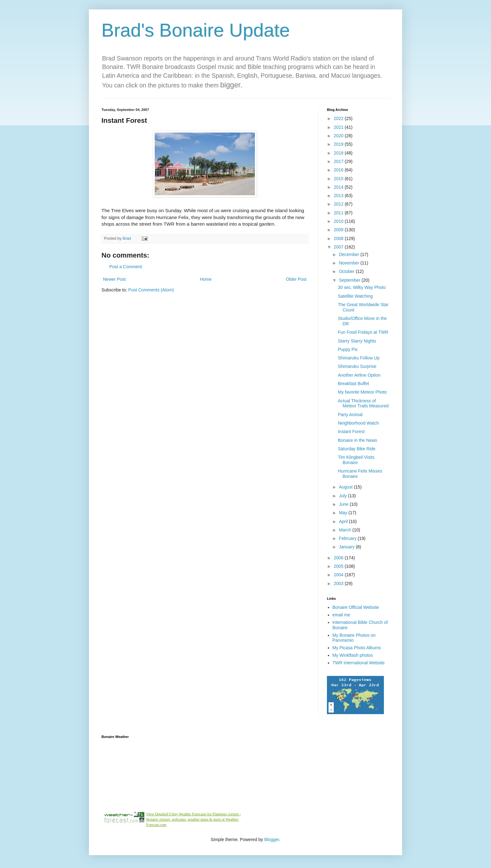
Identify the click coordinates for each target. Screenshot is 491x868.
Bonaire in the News (357, 440)
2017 (339, 161)
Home (206, 279)
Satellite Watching (355, 296)
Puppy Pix (348, 349)
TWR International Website (359, 663)
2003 (339, 583)
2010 (339, 221)
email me (341, 615)
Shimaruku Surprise (357, 366)
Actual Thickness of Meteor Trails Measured (363, 403)
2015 (339, 179)
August (346, 487)
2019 (339, 144)
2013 (339, 196)
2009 (339, 230)
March (346, 530)
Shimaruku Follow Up (359, 358)
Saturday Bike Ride (357, 449)
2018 (339, 153)
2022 (339, 118)
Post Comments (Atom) (151, 290)
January (347, 547)
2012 (339, 204)
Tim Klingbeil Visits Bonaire (356, 460)
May (344, 513)
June (344, 504)
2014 (339, 187)
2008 (339, 238)
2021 (339, 127)
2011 (339, 213)
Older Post (296, 279)
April (344, 521)
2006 (339, 558)
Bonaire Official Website (356, 607)
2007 (339, 247)
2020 (339, 136)
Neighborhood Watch (358, 423)
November (349, 263)
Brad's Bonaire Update (196, 30)
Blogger (272, 839)
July (343, 496)
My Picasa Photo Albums (357, 648)
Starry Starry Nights (357, 341)
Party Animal (350, 415)
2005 (339, 566)
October (347, 271)
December (349, 254)
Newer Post (114, 279)
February (348, 538)
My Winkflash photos (353, 655)
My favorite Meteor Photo (362, 392)
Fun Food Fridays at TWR (363, 332)
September (350, 280)
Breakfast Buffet (353, 384)
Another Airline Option (359, 375)
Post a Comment (126, 267)
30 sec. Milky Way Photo (362, 287)
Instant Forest (351, 431)
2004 (339, 575)
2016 (339, 170)
